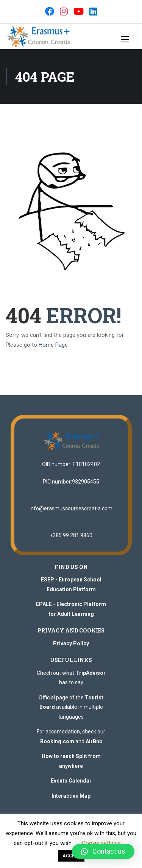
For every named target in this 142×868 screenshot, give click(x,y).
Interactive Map (71, 796)
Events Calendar (71, 781)
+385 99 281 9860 (71, 535)
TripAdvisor (91, 673)
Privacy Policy (71, 643)
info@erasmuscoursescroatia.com (71, 508)
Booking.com (57, 741)
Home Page (53, 345)
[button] (103, 851)
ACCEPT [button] (71, 856)
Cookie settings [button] (101, 843)
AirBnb (94, 741)
